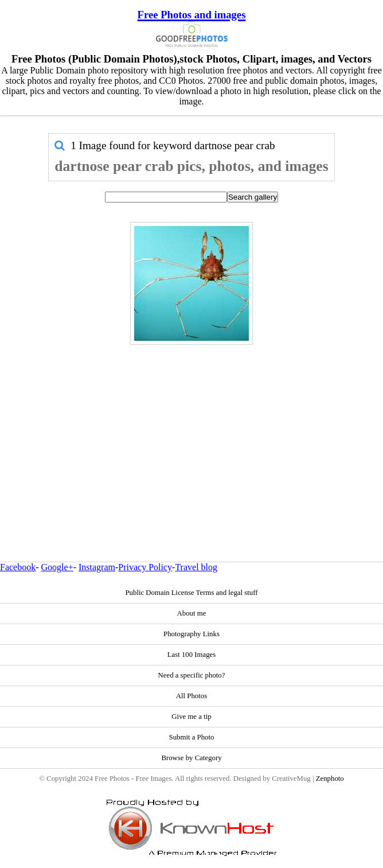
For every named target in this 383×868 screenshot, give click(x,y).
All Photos (191, 696)
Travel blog (196, 567)
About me (192, 613)
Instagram (97, 567)
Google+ (57, 567)
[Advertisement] (192, 429)
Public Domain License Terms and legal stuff (191, 593)
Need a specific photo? (192, 675)
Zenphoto (330, 779)
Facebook (18, 567)
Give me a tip (191, 717)
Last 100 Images (192, 655)
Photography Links (191, 634)
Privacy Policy (145, 567)
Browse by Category (191, 758)
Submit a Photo (192, 737)
